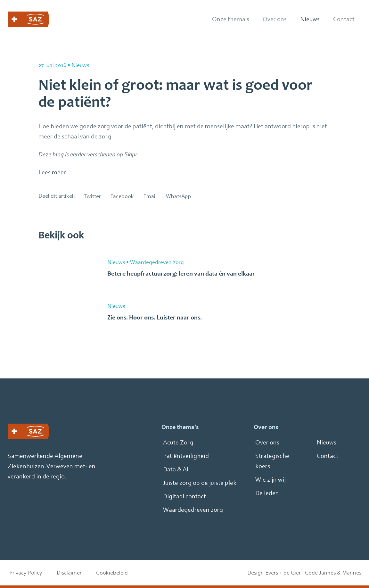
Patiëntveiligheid (186, 456)
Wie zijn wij (271, 480)
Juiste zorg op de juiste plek (200, 483)
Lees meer (52, 172)
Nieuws (327, 442)
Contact (328, 456)
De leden (267, 493)
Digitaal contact (184, 496)
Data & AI (176, 469)
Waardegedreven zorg (193, 510)
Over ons (267, 442)
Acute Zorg (178, 442)
